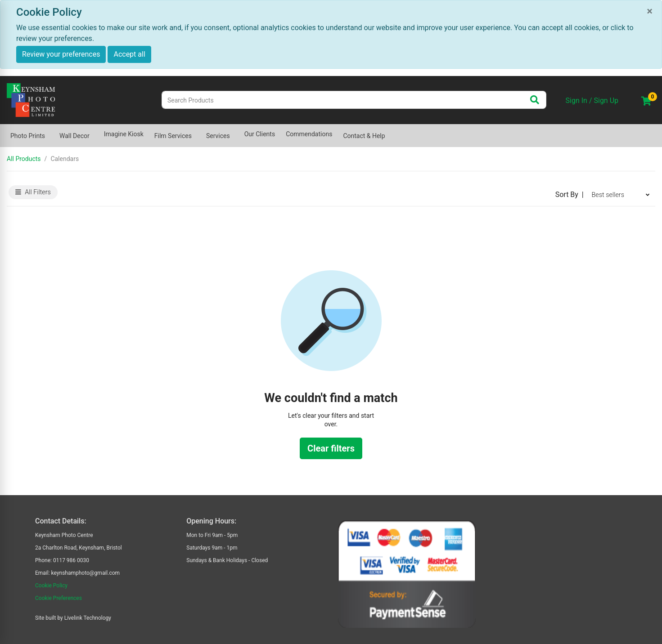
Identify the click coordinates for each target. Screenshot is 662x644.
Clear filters (331, 448)
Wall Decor (74, 136)
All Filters (33, 192)
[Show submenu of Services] (235, 131)
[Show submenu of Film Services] (197, 131)
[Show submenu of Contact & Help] (391, 131)
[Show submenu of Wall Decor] (95, 131)
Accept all (129, 54)
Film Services (173, 136)
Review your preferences (61, 54)
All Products (24, 159)
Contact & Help (364, 136)
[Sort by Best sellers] (621, 195)
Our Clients (260, 134)
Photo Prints (28, 136)
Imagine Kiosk (124, 134)
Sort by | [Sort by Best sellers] (570, 195)
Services (218, 136)
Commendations (309, 134)
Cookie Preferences (59, 598)
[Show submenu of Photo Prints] (50, 131)
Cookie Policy (51, 586)
